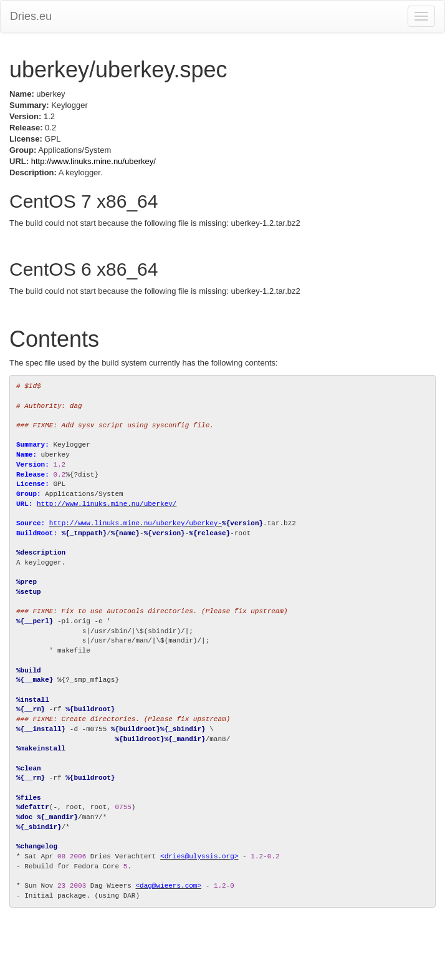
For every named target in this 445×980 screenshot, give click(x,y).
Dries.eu (31, 16)
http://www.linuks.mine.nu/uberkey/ (93, 161)
